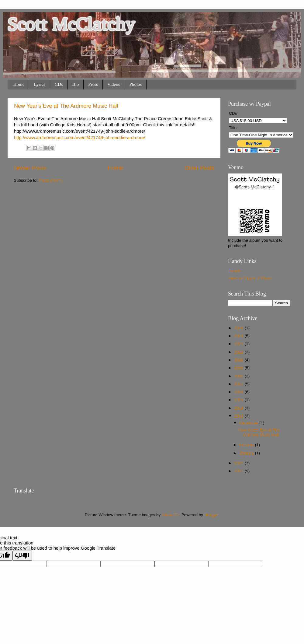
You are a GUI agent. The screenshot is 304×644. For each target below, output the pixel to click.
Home (19, 84)
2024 (240, 336)
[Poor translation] (22, 556)
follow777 (170, 515)
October (247, 445)
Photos (136, 84)
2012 (240, 463)
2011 (240, 471)
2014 (240, 408)
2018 (240, 376)
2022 (240, 352)
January (247, 453)
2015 (240, 400)
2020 (240, 360)
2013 (240, 416)
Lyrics (40, 84)
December (249, 423)
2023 (240, 344)
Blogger (211, 515)
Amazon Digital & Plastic (250, 278)
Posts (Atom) (51, 180)
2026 (240, 328)
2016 (240, 392)
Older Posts (199, 168)
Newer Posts (30, 168)
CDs (59, 84)
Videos (114, 84)
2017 (240, 384)
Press (93, 84)
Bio (76, 84)
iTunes (234, 271)
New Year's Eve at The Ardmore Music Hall (66, 106)
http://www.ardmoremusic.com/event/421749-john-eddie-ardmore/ (80, 138)
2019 (240, 368)
